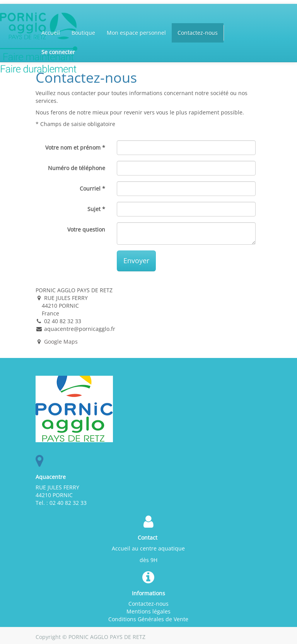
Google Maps (61, 342)
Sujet (94, 209)
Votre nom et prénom (73, 147)
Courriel (90, 188)
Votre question (86, 229)
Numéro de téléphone (77, 168)
